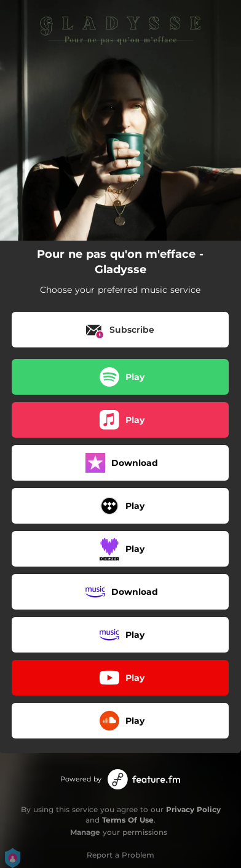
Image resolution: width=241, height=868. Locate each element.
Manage (85, 832)
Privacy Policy (193, 809)
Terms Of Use (128, 820)
